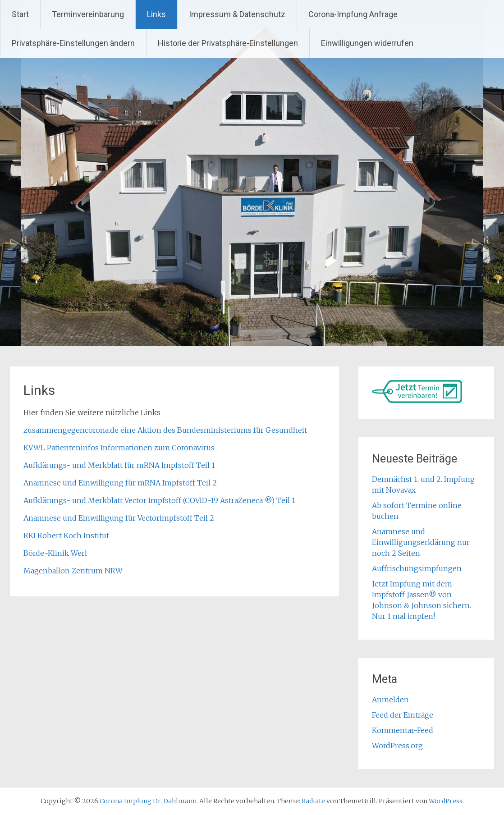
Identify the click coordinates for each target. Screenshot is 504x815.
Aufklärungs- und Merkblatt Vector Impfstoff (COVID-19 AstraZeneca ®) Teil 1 (159, 500)
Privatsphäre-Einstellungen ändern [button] (73, 43)
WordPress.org (397, 746)
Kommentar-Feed (403, 730)
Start (20, 14)
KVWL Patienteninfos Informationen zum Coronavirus (119, 448)
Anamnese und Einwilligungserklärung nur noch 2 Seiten (421, 542)
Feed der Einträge (403, 715)
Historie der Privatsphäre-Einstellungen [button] (228, 43)
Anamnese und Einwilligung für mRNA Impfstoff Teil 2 (120, 483)
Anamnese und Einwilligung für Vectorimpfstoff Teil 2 (119, 518)
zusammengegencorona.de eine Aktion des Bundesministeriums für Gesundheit (165, 430)
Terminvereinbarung (88, 14)
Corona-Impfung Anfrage (353, 14)
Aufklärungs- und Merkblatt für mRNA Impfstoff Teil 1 (119, 465)
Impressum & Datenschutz (237, 14)
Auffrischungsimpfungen (417, 568)
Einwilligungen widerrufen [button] (367, 43)
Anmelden (390, 700)
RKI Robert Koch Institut (66, 536)
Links (156, 14)
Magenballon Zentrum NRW (73, 571)
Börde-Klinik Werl (55, 553)
